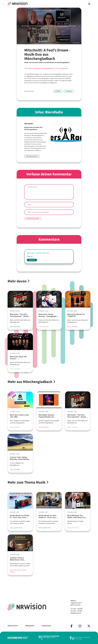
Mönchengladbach (47, 68)
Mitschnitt (30, 76)
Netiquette (30, 626)
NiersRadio (38, 68)
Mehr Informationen (32, 156)
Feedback (69, 91)
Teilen (58, 91)
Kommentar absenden (33, 218)
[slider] (49, 26)
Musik (26, 91)
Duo (33, 91)
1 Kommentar (64, 68)
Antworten (32, 260)
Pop (30, 91)
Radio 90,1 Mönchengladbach (33, 148)
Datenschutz (13, 626)
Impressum (46, 626)
